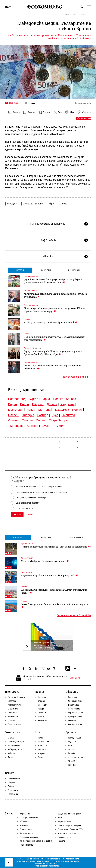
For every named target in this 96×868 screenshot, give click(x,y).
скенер (64, 204)
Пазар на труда (27, 572)
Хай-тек (11, 753)
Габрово (38, 404)
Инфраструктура (15, 705)
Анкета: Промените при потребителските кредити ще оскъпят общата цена (49, 645)
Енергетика (13, 709)
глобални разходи (33, 204)
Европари (12, 701)
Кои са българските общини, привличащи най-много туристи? (56, 606)
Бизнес (40, 692)
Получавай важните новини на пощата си (45, 676)
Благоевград (17, 399)
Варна (46, 399)
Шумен (46, 426)
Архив (30, 515)
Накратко (12, 782)
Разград (43, 415)
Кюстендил (16, 410)
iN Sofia (71, 753)
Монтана (44, 410)
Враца (24, 404)
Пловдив (28, 415)
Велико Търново (65, 399)
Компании (43, 697)
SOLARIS (72, 761)
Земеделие (13, 717)
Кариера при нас (27, 833)
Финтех (11, 757)
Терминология (14, 778)
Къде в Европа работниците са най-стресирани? (49, 575)
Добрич (52, 404)
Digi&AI (11, 738)
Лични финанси (75, 701)
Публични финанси (31, 276)
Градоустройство (76, 717)
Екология (72, 720)
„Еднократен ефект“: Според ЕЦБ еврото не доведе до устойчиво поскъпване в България (53, 281)
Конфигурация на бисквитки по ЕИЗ (36, 841)
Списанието (13, 790)
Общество (72, 692)
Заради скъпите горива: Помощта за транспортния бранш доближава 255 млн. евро (53, 353)
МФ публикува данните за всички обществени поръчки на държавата (56, 295)
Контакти (24, 825)
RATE (70, 746)
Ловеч (31, 410)
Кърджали (67, 404)
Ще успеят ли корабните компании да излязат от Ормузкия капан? (54, 591)
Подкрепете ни (65, 837)
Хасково (32, 426)
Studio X (57, 863)
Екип (60, 818)
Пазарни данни (14, 794)
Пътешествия (44, 742)
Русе (55, 415)
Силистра (68, 415)
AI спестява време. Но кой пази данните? (45, 561)
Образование (74, 709)
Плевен (13, 415)
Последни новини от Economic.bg (74, 615)
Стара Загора (58, 420)
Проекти (71, 732)
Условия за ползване (67, 833)
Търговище (16, 426)
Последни (20, 270)
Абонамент (25, 822)
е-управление (14, 746)
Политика (24, 587)
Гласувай (17, 515)
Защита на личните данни (69, 814)
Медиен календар (28, 845)
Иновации (43, 705)
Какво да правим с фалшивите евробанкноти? (51, 323)
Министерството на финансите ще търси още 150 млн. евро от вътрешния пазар (55, 310)
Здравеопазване (27, 544)
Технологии (13, 732)
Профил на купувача (29, 837)
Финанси (44, 638)
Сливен (13, 420)
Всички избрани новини (75, 377)
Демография (74, 705)
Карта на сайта (65, 822)
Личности (42, 749)
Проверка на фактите (29, 818)
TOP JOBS (72, 765)
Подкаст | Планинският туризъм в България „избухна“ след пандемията (54, 338)
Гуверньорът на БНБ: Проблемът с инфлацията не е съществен (52, 367)
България (12, 204)
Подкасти (72, 742)
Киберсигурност (27, 558)
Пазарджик (61, 410)
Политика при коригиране (70, 825)
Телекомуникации (16, 742)
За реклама (25, 814)
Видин (12, 404)
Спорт (41, 757)
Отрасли (42, 701)
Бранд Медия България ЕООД (71, 829)
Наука (41, 738)
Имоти (41, 717)
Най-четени (46, 270)
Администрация (75, 724)
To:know (27, 319)
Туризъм (27, 334)
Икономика (12, 692)
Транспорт (28, 348)
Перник (77, 410)
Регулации (43, 720)
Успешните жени (75, 757)
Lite (38, 732)
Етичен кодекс (26, 829)
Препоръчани (74, 270)
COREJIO (72, 749)
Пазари (41, 709)
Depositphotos (55, 866)
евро (51, 204)
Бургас (34, 399)
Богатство (42, 746)
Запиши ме (75, 678)
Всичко (10, 773)
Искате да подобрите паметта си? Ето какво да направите (56, 547)
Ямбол (59, 426)
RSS (70, 669)
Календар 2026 (75, 738)
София (41, 420)
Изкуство (42, 753)
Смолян (27, 420)
